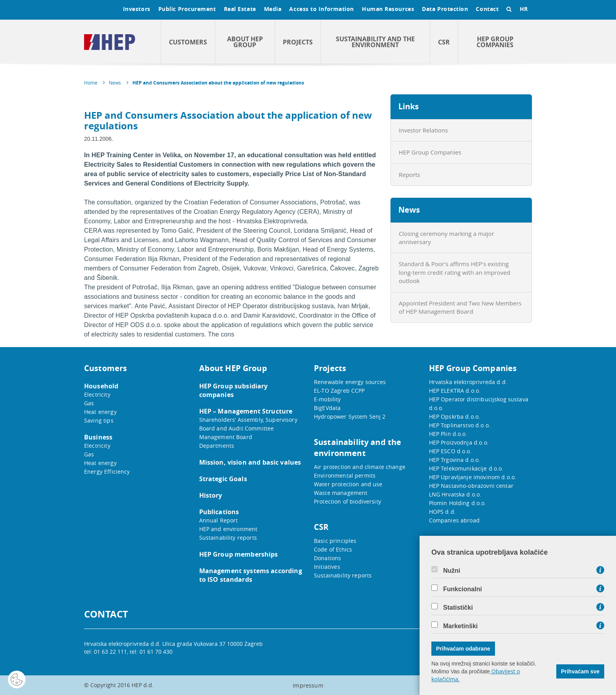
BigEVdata (327, 408)
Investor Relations (423, 130)
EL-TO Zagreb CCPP (339, 391)
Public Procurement (187, 9)
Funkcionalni (463, 589)
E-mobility (327, 399)
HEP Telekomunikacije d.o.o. (466, 468)
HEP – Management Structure (246, 411)
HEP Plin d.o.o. (448, 434)
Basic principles (335, 541)
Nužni (452, 571)
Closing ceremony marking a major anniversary (446, 238)
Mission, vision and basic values (250, 462)
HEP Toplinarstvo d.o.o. (460, 425)
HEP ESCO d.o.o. (450, 451)
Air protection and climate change (360, 467)
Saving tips (99, 420)
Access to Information (322, 9)
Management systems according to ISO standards (251, 575)
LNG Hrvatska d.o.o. (455, 494)
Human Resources (388, 9)
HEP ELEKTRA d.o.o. (455, 391)
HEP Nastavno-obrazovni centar (471, 486)
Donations (327, 558)
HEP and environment (228, 529)
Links (409, 106)
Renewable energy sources (350, 382)
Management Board (226, 437)
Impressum (308, 685)
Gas (89, 403)
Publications (219, 512)
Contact (487, 9)
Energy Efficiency (107, 472)
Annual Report (219, 520)
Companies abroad (454, 520)
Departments (217, 446)
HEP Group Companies (495, 42)
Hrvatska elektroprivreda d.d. (468, 382)
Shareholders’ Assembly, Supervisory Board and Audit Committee (248, 424)
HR (524, 9)
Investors (137, 9)
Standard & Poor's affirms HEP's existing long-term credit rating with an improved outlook (455, 272)
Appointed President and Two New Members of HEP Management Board (460, 307)
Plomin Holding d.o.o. (458, 503)
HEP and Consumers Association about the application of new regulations (218, 83)
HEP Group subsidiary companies (234, 390)
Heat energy (100, 412)
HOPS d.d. (442, 512)
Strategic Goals (223, 479)
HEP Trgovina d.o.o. (455, 460)
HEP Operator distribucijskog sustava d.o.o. (479, 404)
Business (98, 437)
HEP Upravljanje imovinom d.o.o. (473, 477)
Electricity (97, 394)
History (211, 495)
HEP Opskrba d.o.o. (455, 416)
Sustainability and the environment (375, 42)
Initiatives (327, 567)
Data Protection (445, 9)
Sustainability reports (228, 538)
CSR (444, 42)
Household (101, 386)
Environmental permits (345, 475)
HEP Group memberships (239, 554)
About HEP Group (245, 42)
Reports (410, 175)
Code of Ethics (333, 549)
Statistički (458, 608)
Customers (188, 42)
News (115, 83)
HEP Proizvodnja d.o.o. (459, 442)
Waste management (341, 493)
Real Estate (240, 9)
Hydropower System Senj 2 (350, 416)
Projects (298, 42)
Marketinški (460, 626)
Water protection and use (348, 484)
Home (91, 83)
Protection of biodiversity (347, 501)
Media (273, 9)
